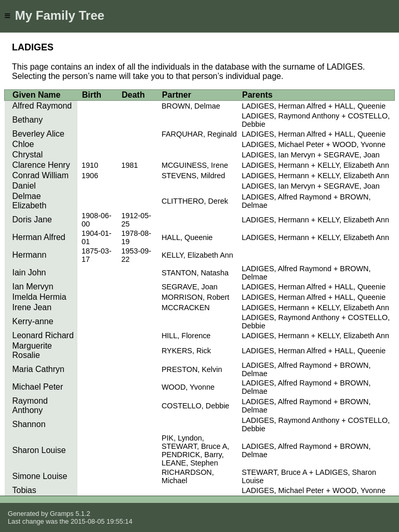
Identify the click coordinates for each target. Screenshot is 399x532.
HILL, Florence (186, 336)
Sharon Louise (39, 450)
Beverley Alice (39, 134)
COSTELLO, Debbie (195, 406)
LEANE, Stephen (190, 463)
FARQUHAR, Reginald (199, 134)
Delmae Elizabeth (30, 201)
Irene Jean (32, 307)
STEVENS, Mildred (193, 176)
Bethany (28, 120)
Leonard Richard (43, 335)
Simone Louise (40, 476)
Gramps (62, 514)
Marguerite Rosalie (32, 350)
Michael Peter (38, 387)
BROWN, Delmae (191, 106)
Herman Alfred (39, 237)
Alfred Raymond (42, 106)
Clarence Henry (41, 165)
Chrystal (28, 155)
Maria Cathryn (38, 369)
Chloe (23, 144)
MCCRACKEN (186, 308)
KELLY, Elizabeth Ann (197, 255)
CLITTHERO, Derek (195, 201)
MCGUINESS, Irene (195, 165)
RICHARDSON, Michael (188, 476)
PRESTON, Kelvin (192, 369)
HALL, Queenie (187, 237)
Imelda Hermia (39, 297)
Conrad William (41, 175)
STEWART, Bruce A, (195, 446)
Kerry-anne (33, 321)
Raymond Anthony (30, 405)
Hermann (30, 255)
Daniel (24, 186)
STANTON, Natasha (195, 273)
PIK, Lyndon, (183, 438)
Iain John (29, 272)
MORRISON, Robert (195, 297)
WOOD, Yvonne (188, 387)
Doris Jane (32, 220)
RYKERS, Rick (186, 351)
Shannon (29, 424)
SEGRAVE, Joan (190, 287)
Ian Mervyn (33, 287)
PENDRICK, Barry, (193, 455)
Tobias (24, 490)
